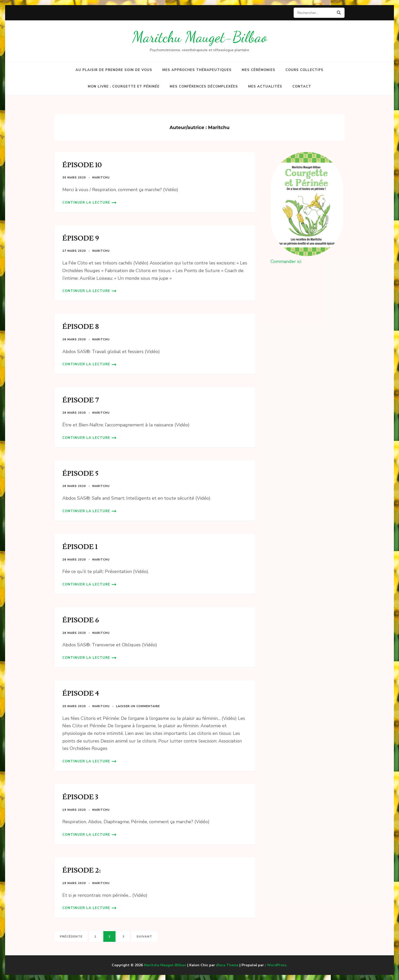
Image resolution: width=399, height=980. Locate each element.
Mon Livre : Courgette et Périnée (124, 87)
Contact (302, 87)
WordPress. (277, 965)
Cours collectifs (304, 70)
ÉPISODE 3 (80, 797)
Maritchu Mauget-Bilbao (200, 37)
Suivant (144, 936)
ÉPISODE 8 (81, 327)
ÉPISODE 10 (82, 165)
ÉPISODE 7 (81, 400)
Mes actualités (265, 87)
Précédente (71, 936)
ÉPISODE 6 (81, 620)
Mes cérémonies (259, 70)
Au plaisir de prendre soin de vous (114, 70)
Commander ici (286, 261)
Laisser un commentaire (138, 706)
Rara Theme (228, 965)
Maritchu (101, 178)
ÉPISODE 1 (80, 547)
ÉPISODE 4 (81, 694)
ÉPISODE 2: (82, 870)
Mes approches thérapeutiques (197, 70)
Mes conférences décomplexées (204, 87)
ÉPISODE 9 (81, 238)
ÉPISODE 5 (80, 474)
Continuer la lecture (86, 203)
